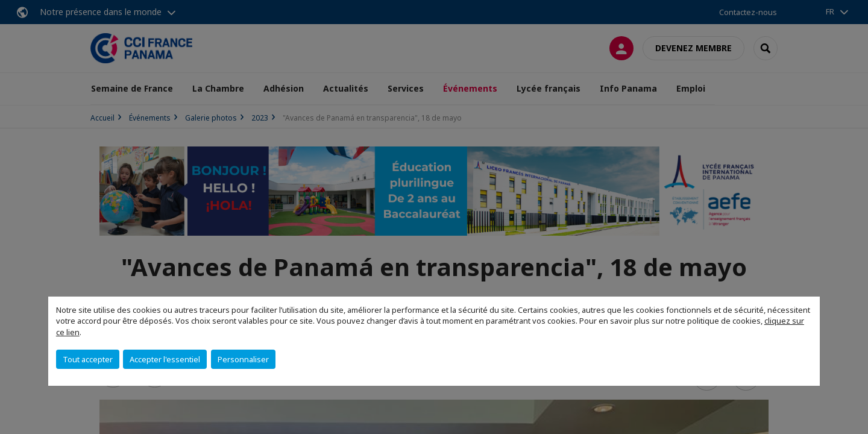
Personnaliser (243, 359)
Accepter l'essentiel (165, 359)
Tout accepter (88, 359)
